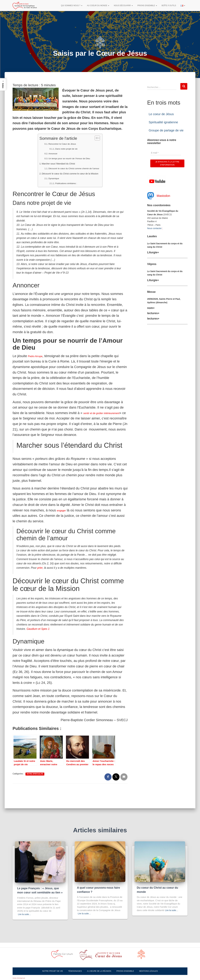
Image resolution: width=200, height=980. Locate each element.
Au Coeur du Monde (98, 6)
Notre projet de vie (53, 971)
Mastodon (163, 196)
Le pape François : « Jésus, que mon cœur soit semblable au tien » (40, 888)
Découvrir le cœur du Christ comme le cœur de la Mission (71, 173)
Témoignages (75, 971)
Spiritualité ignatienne (163, 122)
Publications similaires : (62, 183)
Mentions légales (148, 971)
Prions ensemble (147, 6)
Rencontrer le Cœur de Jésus (58, 144)
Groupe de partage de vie (166, 130)
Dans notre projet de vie (62, 149)
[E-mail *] (166, 153)
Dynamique (47, 178)
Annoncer (45, 153)
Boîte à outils (169, 6)
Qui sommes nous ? (72, 6)
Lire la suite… (25, 914)
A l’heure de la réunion (99, 971)
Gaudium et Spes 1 (38, 634)
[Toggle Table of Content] (106, 138)
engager (63, 516)
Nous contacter (154, 228)
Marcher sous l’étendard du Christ (55, 163)
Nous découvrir (123, 6)
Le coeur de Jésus (161, 114)
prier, (40, 573)
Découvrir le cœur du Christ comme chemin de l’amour (74, 168)
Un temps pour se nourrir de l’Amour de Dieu (68, 158)
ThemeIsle (28, 978)
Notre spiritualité (35, 780)
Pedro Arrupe (38, 356)
